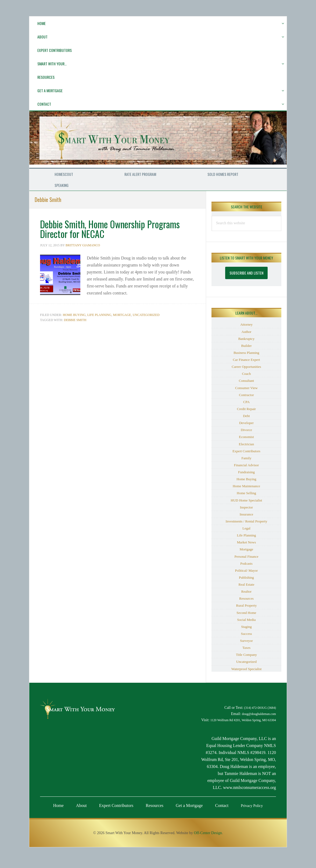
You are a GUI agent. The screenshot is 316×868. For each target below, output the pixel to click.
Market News (246, 542)
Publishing (246, 577)
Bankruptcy (247, 339)
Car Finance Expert (246, 360)
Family (247, 458)
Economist (246, 437)
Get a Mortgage (189, 805)
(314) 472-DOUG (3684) (260, 708)
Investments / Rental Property (247, 521)
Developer (246, 423)
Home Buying (74, 315)
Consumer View (246, 388)
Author (247, 332)
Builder (247, 346)
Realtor (246, 591)
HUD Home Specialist (247, 500)
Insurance (247, 514)
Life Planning (99, 315)
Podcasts (246, 563)
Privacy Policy (252, 806)
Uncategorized (146, 315)
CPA (246, 402)
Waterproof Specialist (247, 669)
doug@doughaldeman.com (259, 714)
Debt (246, 416)
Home (58, 805)
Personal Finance (246, 556)
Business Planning (246, 353)
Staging (246, 627)
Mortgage (122, 315)
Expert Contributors (246, 451)
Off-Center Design (208, 833)
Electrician (246, 444)
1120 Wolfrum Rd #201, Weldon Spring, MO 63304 (243, 720)
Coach (246, 374)
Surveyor (246, 641)
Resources (246, 598)
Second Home (246, 613)
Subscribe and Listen (246, 273)
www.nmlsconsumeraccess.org (249, 787)
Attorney (246, 324)
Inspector (246, 507)
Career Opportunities (246, 367)
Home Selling (246, 493)
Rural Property (247, 605)
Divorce (246, 430)
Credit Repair (246, 409)
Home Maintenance (246, 486)
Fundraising (246, 472)
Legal (246, 528)
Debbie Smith (75, 320)
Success (246, 634)
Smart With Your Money (158, 140)
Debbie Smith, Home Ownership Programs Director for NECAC (113, 229)
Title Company (246, 655)
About (81, 805)
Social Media (247, 620)
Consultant (246, 381)
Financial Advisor (247, 465)
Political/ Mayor (247, 570)
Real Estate (247, 584)
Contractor (246, 395)
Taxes (246, 648)
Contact (222, 805)
